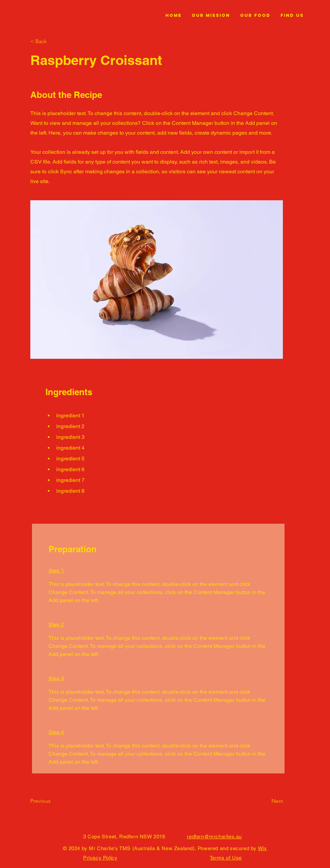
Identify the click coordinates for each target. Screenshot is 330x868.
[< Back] (52, 41)
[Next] (266, 801)
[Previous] (52, 801)
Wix (262, 848)
